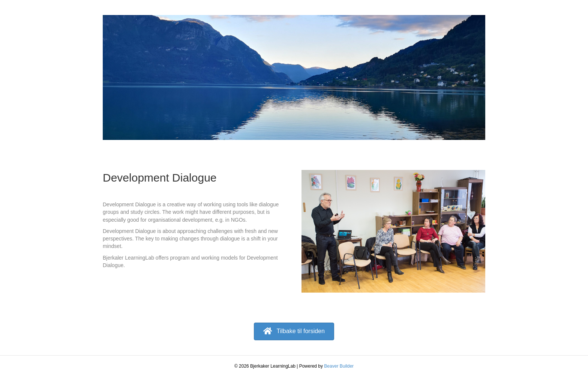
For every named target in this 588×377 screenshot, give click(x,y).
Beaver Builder (339, 366)
